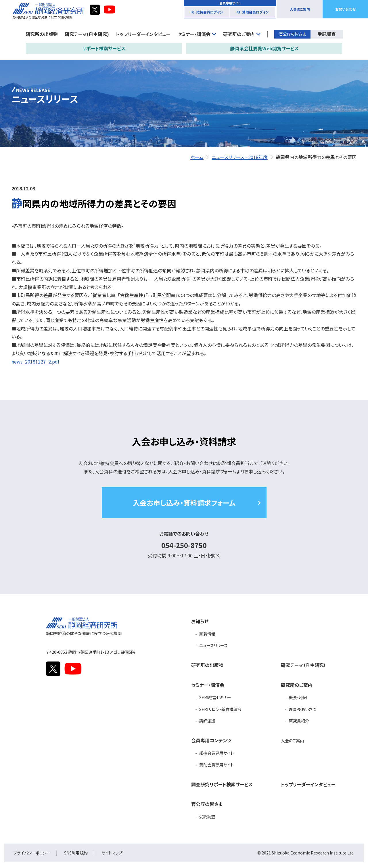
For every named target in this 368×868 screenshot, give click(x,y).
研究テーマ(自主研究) (87, 34)
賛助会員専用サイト (216, 765)
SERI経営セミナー (215, 697)
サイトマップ (112, 853)
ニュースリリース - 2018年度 (240, 157)
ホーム (197, 157)
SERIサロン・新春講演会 (220, 709)
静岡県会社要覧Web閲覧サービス (264, 48)
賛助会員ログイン (255, 12)
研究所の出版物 (42, 34)
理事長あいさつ (302, 709)
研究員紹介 (299, 721)
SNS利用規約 (76, 853)
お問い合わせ (345, 9)
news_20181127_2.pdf (35, 362)
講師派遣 (207, 721)
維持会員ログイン (210, 12)
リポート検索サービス (104, 48)
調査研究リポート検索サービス (222, 784)
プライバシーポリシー (32, 853)
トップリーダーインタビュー (143, 34)
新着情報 (207, 634)
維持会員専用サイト (216, 753)
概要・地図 (298, 697)
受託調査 (327, 34)
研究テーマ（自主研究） (303, 665)
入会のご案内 (300, 9)
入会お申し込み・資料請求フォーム (184, 503)
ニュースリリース (213, 645)
